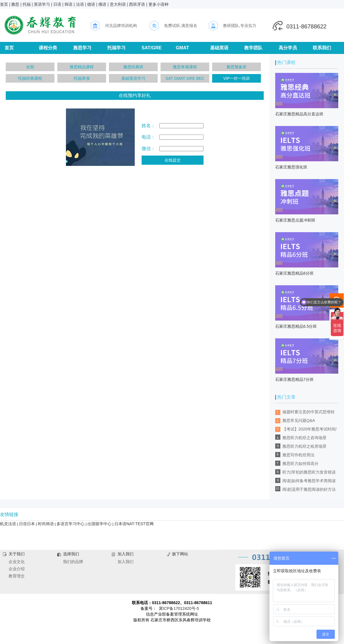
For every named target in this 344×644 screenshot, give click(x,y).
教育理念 (17, 576)
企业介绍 (17, 569)
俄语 (102, 4)
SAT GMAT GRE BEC (185, 78)
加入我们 (126, 562)
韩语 (69, 4)
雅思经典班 (133, 67)
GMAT (182, 48)
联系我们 (322, 48)
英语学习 (42, 4)
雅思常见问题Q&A (299, 420)
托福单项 (82, 78)
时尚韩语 (46, 524)
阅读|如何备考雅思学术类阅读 (309, 481)
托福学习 (116, 48)
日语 (57, 4)
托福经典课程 (30, 78)
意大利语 (118, 4)
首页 (4, 4)
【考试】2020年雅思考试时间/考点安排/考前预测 (309, 430)
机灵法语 (8, 524)
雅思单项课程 (185, 67)
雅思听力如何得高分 (300, 463)
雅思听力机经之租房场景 (304, 446)
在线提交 (173, 160)
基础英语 (219, 48)
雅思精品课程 (82, 67)
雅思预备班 (236, 67)
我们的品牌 (73, 562)
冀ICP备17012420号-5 (179, 608)
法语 (80, 4)
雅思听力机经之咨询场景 (304, 438)
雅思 (15, 4)
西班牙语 (137, 4)
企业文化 (17, 562)
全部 (30, 67)
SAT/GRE (152, 48)
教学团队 (253, 48)
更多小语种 (159, 4)
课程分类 (48, 48)
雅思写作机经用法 (298, 455)
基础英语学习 (133, 78)
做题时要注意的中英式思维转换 (308, 413)
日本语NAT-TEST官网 (134, 524)
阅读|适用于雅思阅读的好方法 (309, 489)
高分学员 (288, 48)
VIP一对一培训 (237, 78)
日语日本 (27, 524)
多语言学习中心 (71, 524)
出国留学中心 (99, 524)
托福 (27, 4)
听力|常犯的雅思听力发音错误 (309, 472)
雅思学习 (82, 48)
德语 (91, 4)
